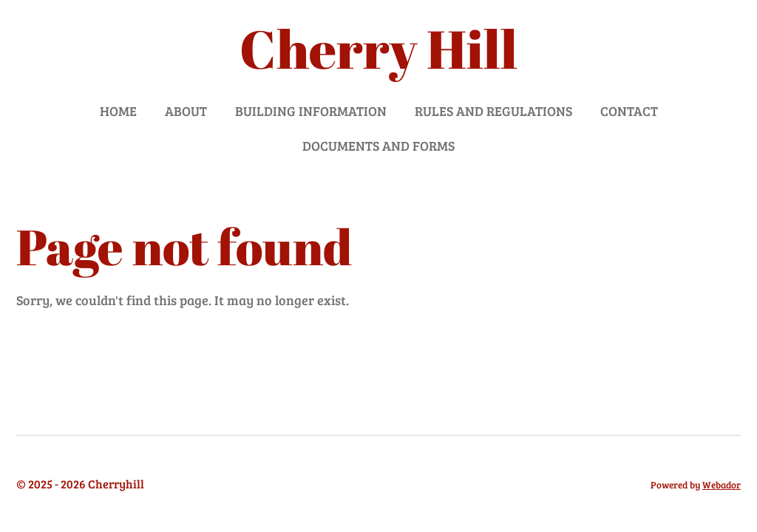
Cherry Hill (378, 48)
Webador (722, 485)
